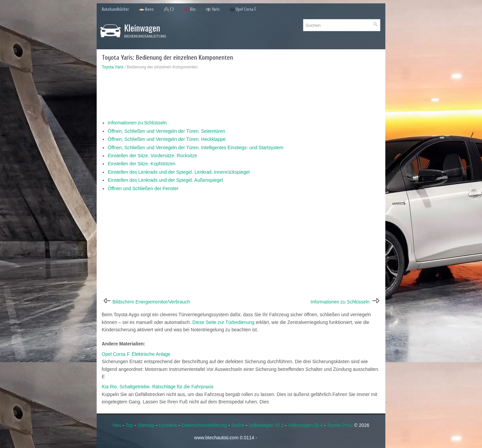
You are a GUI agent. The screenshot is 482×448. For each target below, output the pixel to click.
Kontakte (168, 425)
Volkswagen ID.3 (266, 425)
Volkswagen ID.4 (305, 425)
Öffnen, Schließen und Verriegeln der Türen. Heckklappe (167, 139)
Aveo (146, 10)
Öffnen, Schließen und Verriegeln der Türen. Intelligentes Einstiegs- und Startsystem (196, 148)
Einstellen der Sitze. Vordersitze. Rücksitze (152, 156)
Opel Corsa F (243, 10)
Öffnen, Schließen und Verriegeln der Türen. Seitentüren (166, 131)
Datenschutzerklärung (204, 425)
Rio (190, 10)
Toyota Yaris (113, 67)
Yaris (213, 10)
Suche (238, 425)
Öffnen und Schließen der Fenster (143, 188)
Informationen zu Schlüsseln (137, 123)
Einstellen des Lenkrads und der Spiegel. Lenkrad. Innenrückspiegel (179, 172)
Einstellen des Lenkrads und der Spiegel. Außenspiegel (165, 180)
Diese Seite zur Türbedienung (223, 322)
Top (129, 425)
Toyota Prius (340, 425)
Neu (117, 425)
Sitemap (146, 425)
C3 (169, 10)
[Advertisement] (241, 96)
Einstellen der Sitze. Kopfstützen (142, 164)
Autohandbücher (115, 9)
